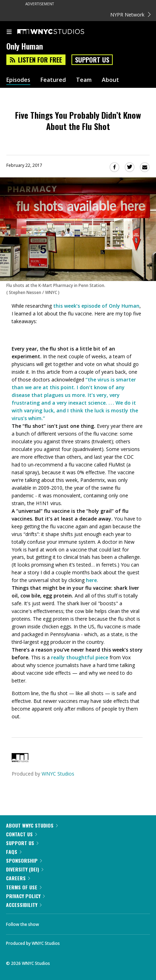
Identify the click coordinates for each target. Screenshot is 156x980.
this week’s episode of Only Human (96, 306)
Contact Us (21, 834)
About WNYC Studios (32, 825)
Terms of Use (24, 887)
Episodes (18, 80)
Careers (18, 878)
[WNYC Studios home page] (60, 32)
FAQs (14, 852)
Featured (53, 80)
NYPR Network (130, 15)
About (110, 80)
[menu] (9, 32)
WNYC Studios (58, 774)
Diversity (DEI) (25, 869)
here (91, 580)
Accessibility (24, 905)
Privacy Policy (25, 896)
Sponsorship (24, 860)
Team (84, 80)
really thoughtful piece (80, 657)
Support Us (92, 60)
